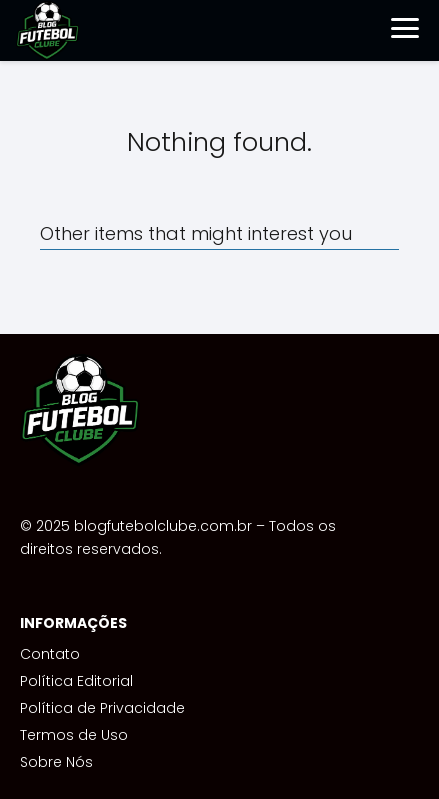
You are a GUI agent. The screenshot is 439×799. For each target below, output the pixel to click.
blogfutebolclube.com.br (163, 526)
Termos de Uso (74, 735)
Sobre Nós (56, 762)
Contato (50, 654)
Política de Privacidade (102, 708)
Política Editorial (76, 681)
